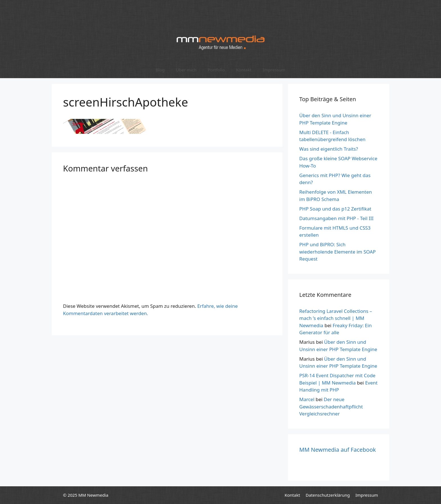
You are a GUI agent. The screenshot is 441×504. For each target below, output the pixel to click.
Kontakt (244, 70)
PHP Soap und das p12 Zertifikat (335, 209)
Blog (160, 70)
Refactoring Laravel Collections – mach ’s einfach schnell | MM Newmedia (336, 318)
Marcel (307, 399)
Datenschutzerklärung (328, 495)
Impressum (274, 70)
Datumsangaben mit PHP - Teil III (336, 218)
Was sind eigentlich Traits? (329, 149)
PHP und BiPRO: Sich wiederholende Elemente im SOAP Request (337, 252)
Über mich (186, 70)
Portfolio (216, 70)
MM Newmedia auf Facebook (337, 450)
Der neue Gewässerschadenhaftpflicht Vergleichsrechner (331, 406)
